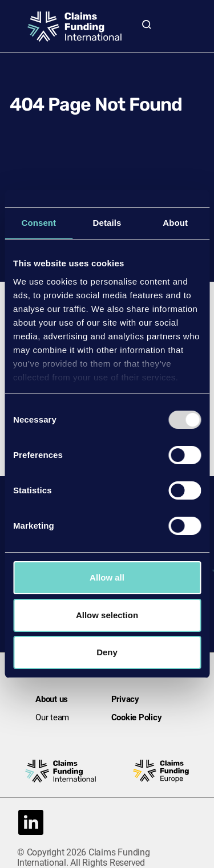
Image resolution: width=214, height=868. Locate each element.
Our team (52, 717)
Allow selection (107, 615)
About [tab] (175, 223)
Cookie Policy (137, 717)
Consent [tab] (39, 223)
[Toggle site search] (147, 24)
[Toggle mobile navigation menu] (181, 24)
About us (52, 699)
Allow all (107, 577)
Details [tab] (107, 223)
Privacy (125, 699)
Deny (107, 652)
